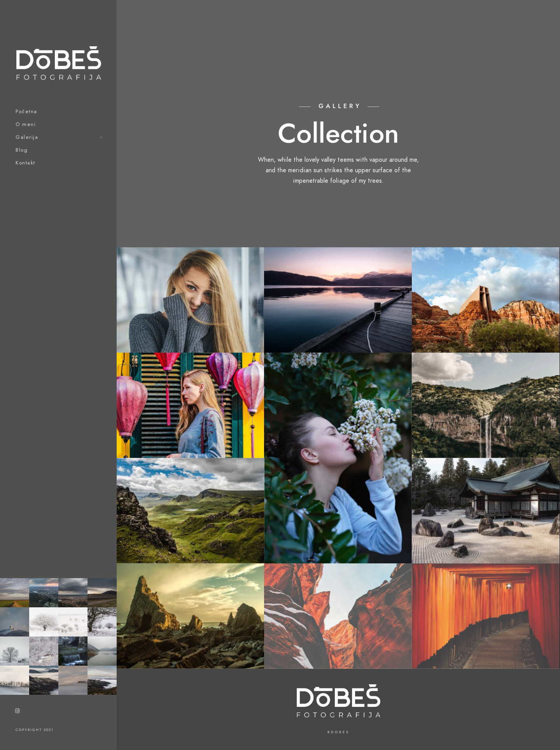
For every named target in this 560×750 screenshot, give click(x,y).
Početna (26, 112)
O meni (26, 124)
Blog (22, 150)
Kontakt (25, 163)
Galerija (27, 137)
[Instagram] (17, 712)
